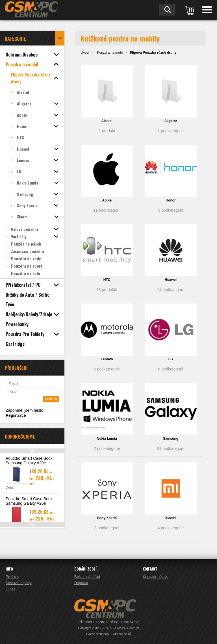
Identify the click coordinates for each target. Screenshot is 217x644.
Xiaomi (171, 518)
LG (171, 359)
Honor (171, 200)
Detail (10, 487)
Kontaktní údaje (155, 577)
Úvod (85, 53)
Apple (107, 200)
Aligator (171, 121)
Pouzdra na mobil (110, 53)
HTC (107, 280)
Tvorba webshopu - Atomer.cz (108, 634)
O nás (11, 589)
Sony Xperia (107, 518)
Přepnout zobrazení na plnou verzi (108, 622)
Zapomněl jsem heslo (24, 410)
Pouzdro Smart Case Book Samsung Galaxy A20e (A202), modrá (29, 463)
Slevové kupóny (19, 583)
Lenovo (107, 359)
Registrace (16, 415)
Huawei (171, 280)
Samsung (171, 439)
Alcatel (107, 121)
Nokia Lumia (107, 439)
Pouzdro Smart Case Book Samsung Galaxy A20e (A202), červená (29, 503)
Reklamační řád (87, 577)
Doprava (81, 583)
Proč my (12, 577)
